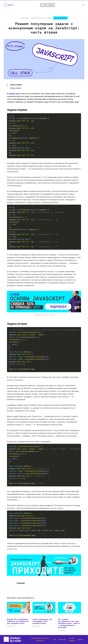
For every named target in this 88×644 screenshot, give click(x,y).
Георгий (21, 583)
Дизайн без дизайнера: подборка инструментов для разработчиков (18, 621)
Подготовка (62, 639)
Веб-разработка (61, 18)
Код (55, 639)
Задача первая (16, 85)
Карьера (80, 639)
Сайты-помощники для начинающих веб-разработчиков (42, 621)
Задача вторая (15, 88)
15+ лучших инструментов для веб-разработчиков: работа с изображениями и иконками (69, 623)
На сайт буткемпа (47, 5)
